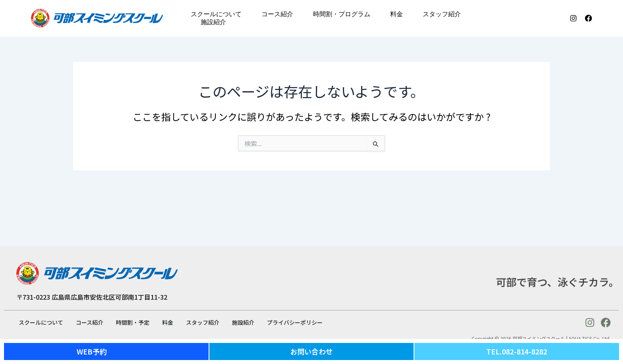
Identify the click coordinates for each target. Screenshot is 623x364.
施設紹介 (213, 22)
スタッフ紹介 (442, 14)
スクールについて (216, 14)
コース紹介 (277, 14)
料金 (397, 14)
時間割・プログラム (342, 14)
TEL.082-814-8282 (517, 351)
